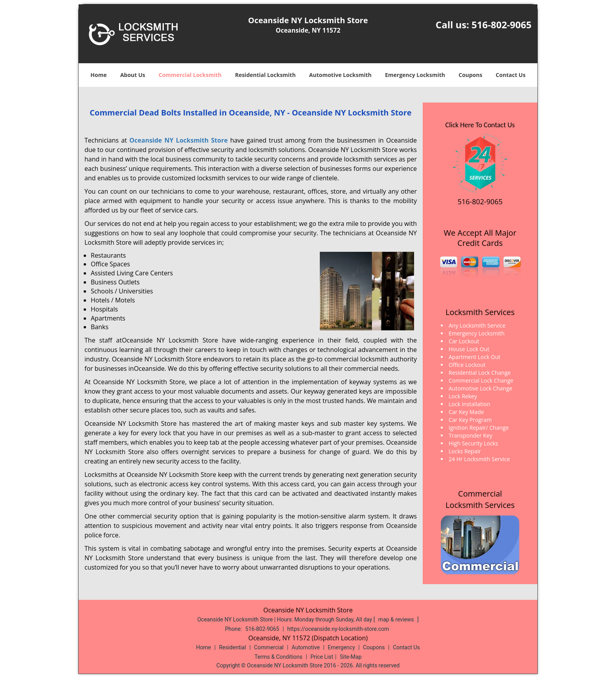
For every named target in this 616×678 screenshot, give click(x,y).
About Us (133, 75)
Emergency (341, 647)
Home (98, 75)
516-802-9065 (501, 25)
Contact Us (511, 75)
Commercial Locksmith (190, 75)
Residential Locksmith (265, 75)
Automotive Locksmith (340, 75)
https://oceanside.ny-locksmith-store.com (338, 629)
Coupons (470, 75)
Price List (322, 657)
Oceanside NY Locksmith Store (178, 140)
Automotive (306, 647)
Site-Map (351, 657)
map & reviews (397, 619)
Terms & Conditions (279, 657)
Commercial (269, 647)
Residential (232, 647)
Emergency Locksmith (415, 75)
